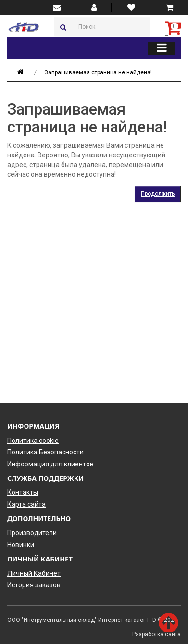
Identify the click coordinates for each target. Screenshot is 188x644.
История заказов (34, 585)
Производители (32, 533)
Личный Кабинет (34, 573)
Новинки (21, 545)
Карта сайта (26, 504)
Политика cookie (33, 441)
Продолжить (158, 194)
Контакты (23, 492)
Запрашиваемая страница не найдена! (98, 72)
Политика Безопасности (45, 452)
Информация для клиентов (50, 464)
